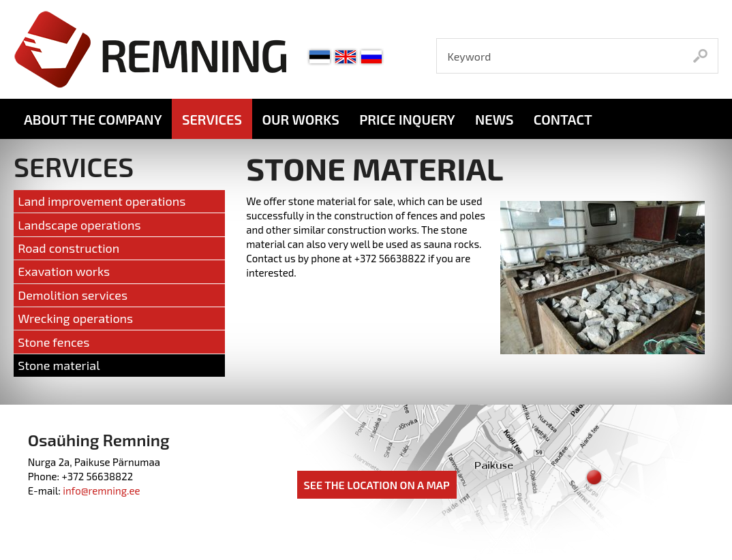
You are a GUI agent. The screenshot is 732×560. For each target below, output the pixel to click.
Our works (300, 119)
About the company (93, 119)
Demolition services (73, 295)
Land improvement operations (102, 201)
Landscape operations (79, 225)
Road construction (68, 248)
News (494, 119)
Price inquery (407, 119)
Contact (563, 119)
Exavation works (64, 271)
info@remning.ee (101, 491)
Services (212, 119)
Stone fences (54, 342)
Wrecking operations (75, 318)
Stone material (59, 365)
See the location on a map (377, 485)
